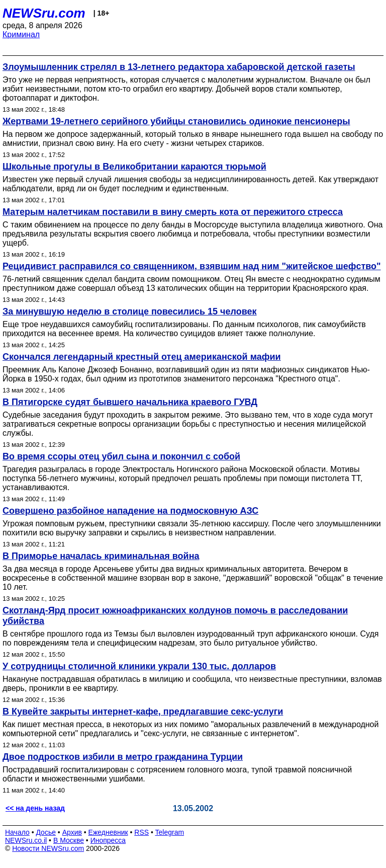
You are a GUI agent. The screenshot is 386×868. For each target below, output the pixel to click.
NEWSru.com (44, 13)
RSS (141, 832)
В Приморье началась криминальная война (101, 556)
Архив (72, 832)
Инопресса (108, 840)
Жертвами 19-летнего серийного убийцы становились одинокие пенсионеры (176, 121)
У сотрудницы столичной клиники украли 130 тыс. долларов (139, 666)
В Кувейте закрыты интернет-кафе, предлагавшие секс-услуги (143, 712)
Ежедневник (108, 832)
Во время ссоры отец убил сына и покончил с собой (121, 456)
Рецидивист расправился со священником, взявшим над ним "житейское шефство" (192, 266)
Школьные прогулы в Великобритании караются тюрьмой (134, 167)
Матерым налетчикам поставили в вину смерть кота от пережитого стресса (173, 212)
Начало (17, 832)
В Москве (69, 840)
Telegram (170, 832)
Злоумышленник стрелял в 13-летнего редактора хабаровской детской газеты (179, 67)
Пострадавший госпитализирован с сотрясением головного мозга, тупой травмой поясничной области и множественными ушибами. (177, 774)
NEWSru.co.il (26, 840)
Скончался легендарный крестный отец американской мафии (142, 357)
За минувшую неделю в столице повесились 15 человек (130, 311)
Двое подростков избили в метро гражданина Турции (123, 757)
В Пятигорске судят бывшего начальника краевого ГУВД (130, 402)
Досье (46, 832)
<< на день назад (35, 808)
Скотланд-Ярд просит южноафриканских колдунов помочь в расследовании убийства (175, 616)
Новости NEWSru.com (48, 848)
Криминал (21, 34)
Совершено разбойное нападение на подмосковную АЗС (130, 511)
